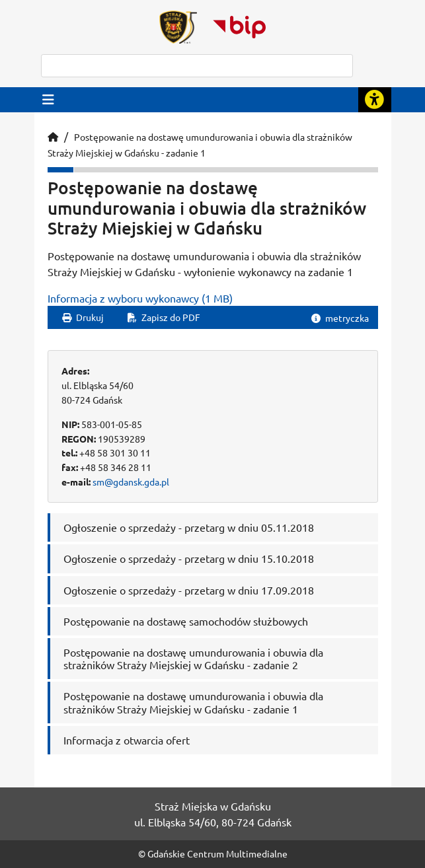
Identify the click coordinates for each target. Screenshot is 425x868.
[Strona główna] (53, 137)
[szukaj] (197, 66)
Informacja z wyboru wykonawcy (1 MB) (140, 298)
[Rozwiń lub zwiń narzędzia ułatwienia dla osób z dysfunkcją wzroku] (375, 100)
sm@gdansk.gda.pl (131, 482)
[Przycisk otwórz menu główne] (48, 99)
